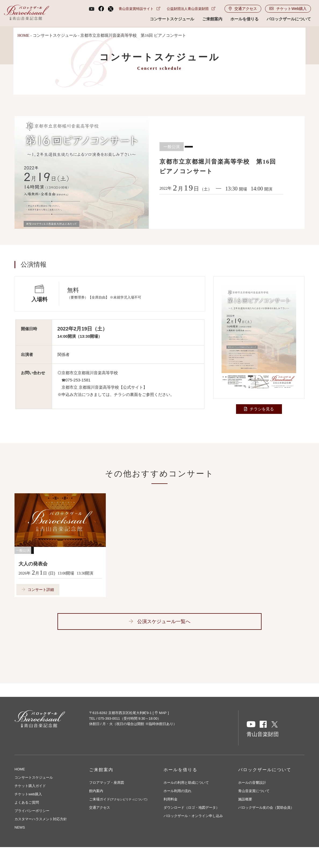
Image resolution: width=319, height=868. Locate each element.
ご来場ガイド (118, 799)
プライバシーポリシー (32, 811)
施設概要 (245, 799)
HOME (23, 35)
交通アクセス (243, 9)
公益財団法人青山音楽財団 (191, 9)
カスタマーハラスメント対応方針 (41, 819)
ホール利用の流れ (177, 791)
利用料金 (171, 799)
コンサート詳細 (41, 590)
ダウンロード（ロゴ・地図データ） (191, 808)
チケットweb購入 (28, 794)
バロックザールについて (289, 19)
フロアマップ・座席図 (107, 783)
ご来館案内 (212, 19)
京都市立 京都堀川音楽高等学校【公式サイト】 (104, 387)
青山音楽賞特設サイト (139, 9)
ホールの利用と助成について (186, 783)
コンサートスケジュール (172, 19)
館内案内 (96, 791)
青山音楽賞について (254, 791)
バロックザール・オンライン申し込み (193, 816)
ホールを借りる (244, 19)
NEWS (20, 828)
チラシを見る (262, 409)
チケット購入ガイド (30, 786)
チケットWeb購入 (288, 9)
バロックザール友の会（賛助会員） (266, 808)
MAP (161, 713)
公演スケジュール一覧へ (164, 622)
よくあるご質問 (27, 803)
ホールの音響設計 (252, 783)
